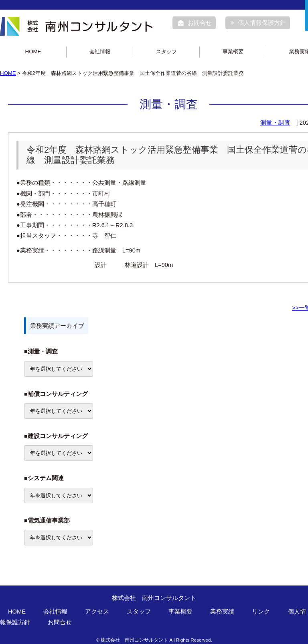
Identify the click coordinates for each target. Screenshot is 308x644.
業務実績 (222, 612)
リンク (261, 612)
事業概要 (233, 51)
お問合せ (195, 23)
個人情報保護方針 (258, 23)
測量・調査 (275, 123)
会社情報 (100, 51)
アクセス (97, 612)
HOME (33, 51)
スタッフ (166, 51)
